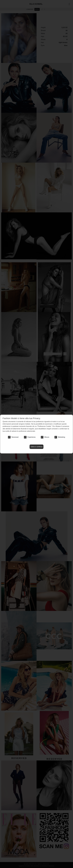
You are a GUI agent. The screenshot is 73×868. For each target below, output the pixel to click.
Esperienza (30, 437)
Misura (45, 437)
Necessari (13, 437)
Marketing (60, 437)
